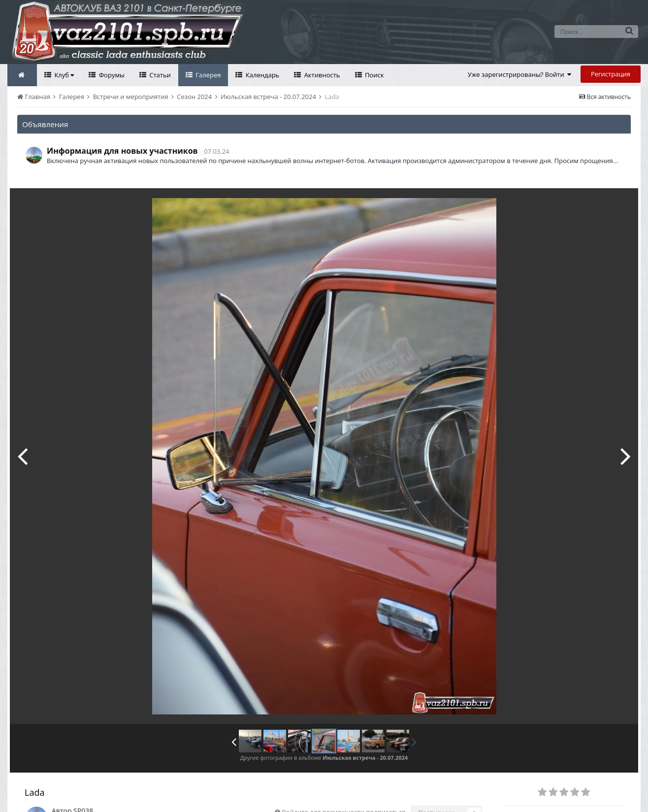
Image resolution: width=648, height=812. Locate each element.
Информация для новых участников (122, 151)
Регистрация (611, 74)
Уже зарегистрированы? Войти (520, 74)
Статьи (159, 75)
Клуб (63, 75)
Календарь (261, 75)
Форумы (111, 75)
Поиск (374, 75)
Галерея (208, 75)
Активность (321, 75)
